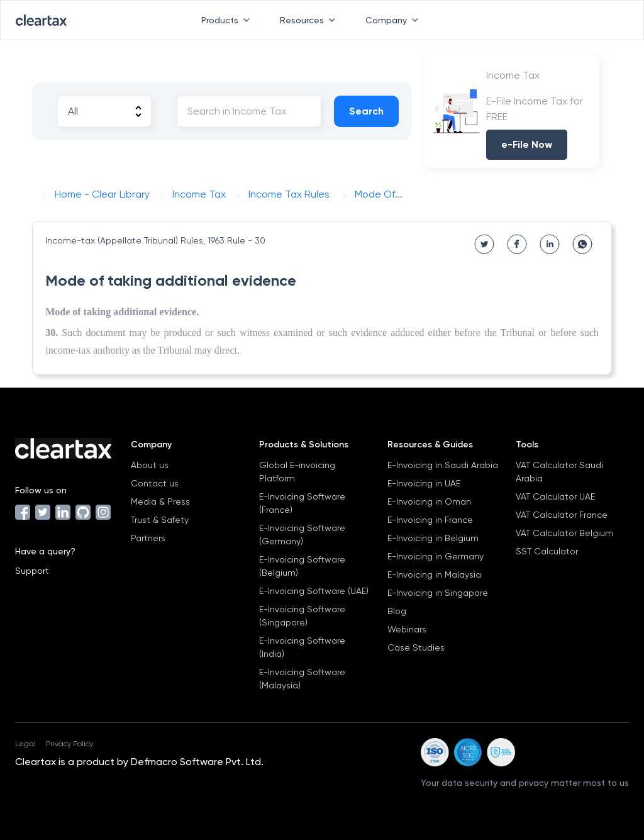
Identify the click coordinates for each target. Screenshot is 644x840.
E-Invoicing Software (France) (302, 503)
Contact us (155, 483)
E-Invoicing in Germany (436, 556)
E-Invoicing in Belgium (433, 538)
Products (228, 20)
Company (394, 20)
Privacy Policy (69, 744)
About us (150, 465)
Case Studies (416, 647)
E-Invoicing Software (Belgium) (302, 566)
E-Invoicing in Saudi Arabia (443, 465)
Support (32, 571)
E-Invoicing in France (430, 520)
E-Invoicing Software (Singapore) (302, 616)
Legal (25, 744)
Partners (148, 538)
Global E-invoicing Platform (297, 472)
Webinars (407, 629)
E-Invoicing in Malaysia (434, 574)
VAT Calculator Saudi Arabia (559, 472)
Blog (397, 611)
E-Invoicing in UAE (424, 483)
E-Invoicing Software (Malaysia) (302, 679)
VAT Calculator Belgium (564, 533)
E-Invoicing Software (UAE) (314, 591)
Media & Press (160, 501)
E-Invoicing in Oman (429, 501)
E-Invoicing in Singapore (438, 593)
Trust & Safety (160, 520)
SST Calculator (547, 551)
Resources (310, 20)
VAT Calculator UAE (555, 496)
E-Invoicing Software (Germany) (302, 535)
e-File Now (527, 144)
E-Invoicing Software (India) (302, 647)
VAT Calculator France (562, 515)
